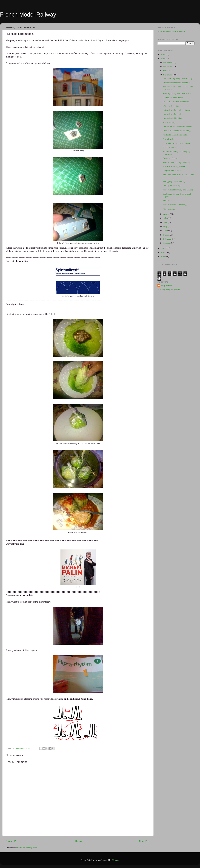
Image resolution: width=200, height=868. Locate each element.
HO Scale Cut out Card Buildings (177, 131)
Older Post (144, 841)
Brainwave (167, 200)
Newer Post (12, 841)
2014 (163, 59)
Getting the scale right (172, 185)
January (167, 243)
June (166, 222)
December (168, 62)
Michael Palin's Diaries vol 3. (175, 135)
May (166, 226)
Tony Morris (166, 286)
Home (79, 841)
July (165, 218)
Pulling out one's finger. (173, 98)
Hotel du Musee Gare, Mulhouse (171, 31)
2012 (163, 252)
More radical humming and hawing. (178, 190)
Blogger (115, 860)
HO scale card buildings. (173, 118)
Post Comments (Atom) (27, 848)
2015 (163, 55)
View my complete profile (169, 290)
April (166, 231)
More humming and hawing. (175, 205)
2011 (163, 257)
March (166, 235)
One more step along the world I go (178, 78)
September (168, 75)
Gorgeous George (170, 158)
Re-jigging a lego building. (174, 181)
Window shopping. (171, 106)
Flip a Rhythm (169, 139)
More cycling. (169, 209)
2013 (163, 248)
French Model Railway (28, 15)
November (168, 67)
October (167, 71)
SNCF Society (169, 122)
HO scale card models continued (177, 83)
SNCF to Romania (171, 147)
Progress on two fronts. (173, 171)
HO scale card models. (172, 114)
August (167, 214)
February (167, 239)
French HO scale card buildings (176, 143)
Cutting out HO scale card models (177, 127)
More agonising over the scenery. (177, 93)
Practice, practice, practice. (174, 166)
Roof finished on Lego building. (177, 162)
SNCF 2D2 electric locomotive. (176, 102)
